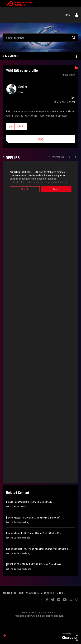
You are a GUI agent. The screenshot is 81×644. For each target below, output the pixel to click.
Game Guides (14, 507)
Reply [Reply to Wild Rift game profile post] (40, 139)
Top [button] (5, 635)
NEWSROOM (33, 593)
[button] (10, 127)
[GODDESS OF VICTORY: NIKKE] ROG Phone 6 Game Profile (34, 564)
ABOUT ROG (9, 593)
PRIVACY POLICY (51, 613)
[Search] (40, 38)
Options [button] (76, 56)
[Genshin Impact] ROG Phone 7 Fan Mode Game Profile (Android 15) (39, 549)
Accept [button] (58, 189)
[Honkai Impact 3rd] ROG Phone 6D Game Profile (29, 502)
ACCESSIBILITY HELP (53, 593)
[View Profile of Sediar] (23, 87)
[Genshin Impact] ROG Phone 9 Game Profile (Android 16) (34, 533)
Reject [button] (23, 189)
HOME (21, 593)
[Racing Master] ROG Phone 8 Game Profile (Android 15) (33, 518)
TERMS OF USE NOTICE (31, 613)
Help (68, 15)
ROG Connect (11, 56)
